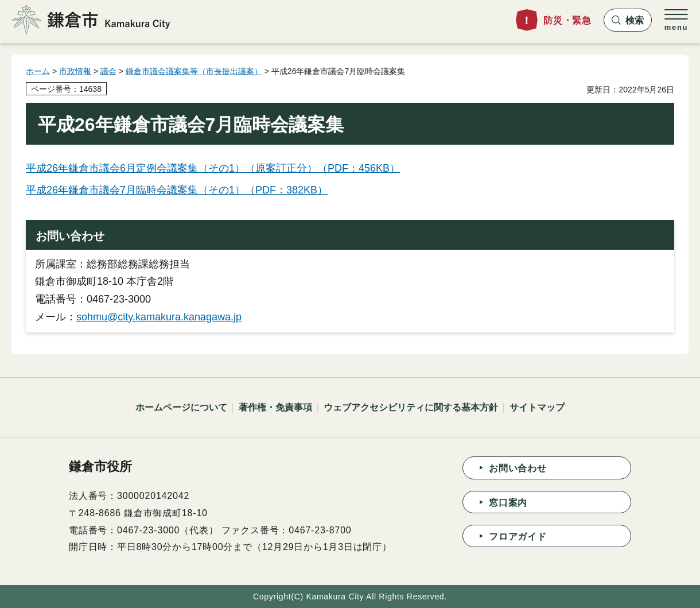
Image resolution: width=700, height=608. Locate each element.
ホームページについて (181, 407)
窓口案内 (508, 503)
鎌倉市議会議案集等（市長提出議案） (194, 71)
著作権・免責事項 (275, 407)
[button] (628, 20)
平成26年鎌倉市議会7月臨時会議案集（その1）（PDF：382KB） (177, 190)
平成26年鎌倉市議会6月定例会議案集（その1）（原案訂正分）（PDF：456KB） (213, 168)
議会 (108, 71)
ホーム (38, 71)
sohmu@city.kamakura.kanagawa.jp (159, 317)
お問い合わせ (518, 468)
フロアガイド (518, 537)
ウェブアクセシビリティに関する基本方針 (411, 407)
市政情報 (75, 71)
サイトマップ (537, 407)
